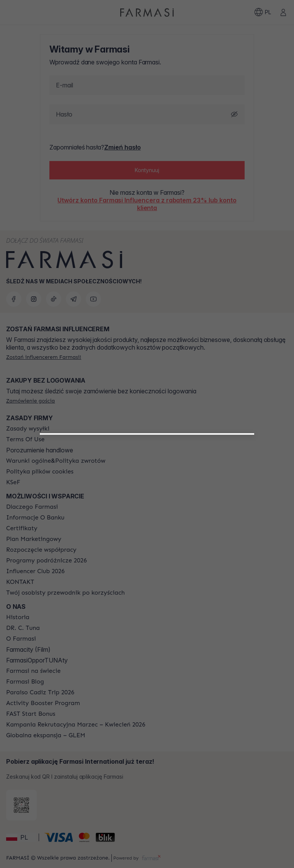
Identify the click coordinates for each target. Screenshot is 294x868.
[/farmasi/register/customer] (147, 557)
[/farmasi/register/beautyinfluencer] (147, 540)
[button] (147, 537)
